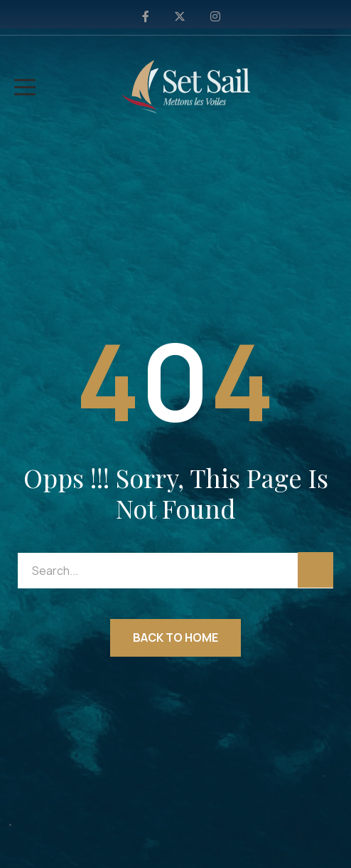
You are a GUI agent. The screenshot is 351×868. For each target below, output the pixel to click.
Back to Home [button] (175, 637)
